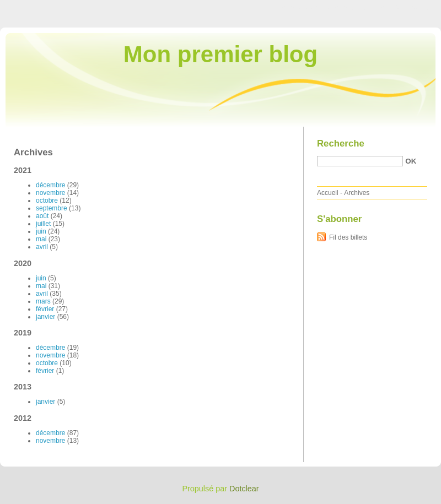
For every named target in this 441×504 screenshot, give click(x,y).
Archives (357, 193)
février (45, 309)
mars (43, 301)
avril (42, 247)
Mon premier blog (220, 54)
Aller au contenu (306, 8)
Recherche (341, 143)
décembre (50, 185)
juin (41, 231)
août (42, 216)
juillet (43, 224)
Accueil (328, 193)
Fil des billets (348, 237)
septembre (52, 208)
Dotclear (244, 489)
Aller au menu (354, 8)
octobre (47, 200)
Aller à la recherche (409, 8)
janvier (45, 317)
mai (41, 239)
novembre (50, 193)
